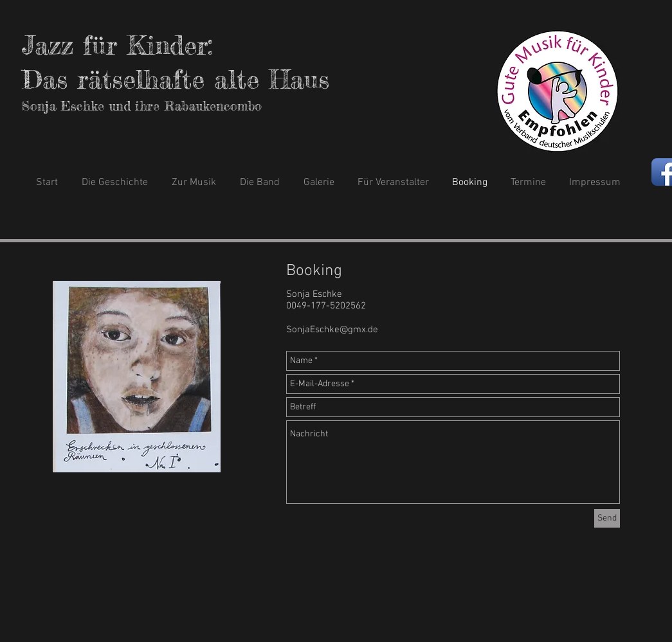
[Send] (607, 518)
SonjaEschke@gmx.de (332, 330)
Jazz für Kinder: (117, 45)
